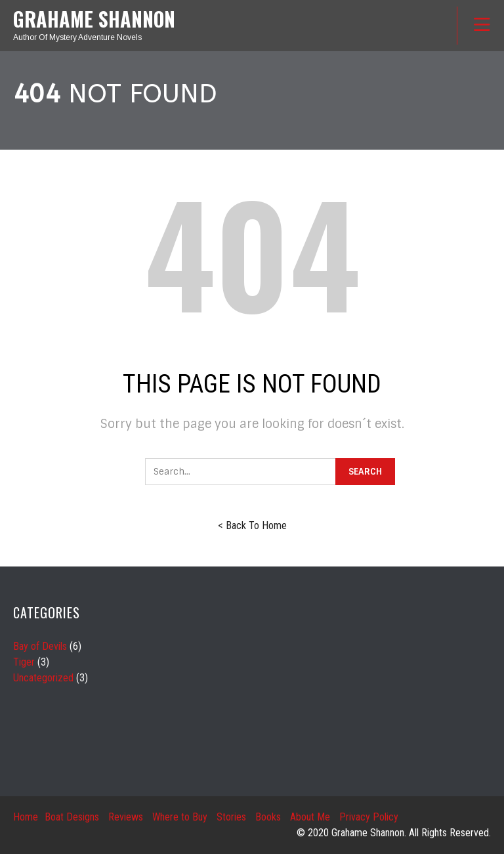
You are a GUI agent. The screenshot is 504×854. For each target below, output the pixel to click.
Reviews (126, 817)
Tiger (24, 662)
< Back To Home (252, 525)
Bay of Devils (40, 646)
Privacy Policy (369, 817)
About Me (310, 817)
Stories (231, 817)
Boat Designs (72, 817)
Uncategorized (43, 678)
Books (268, 817)
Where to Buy (180, 817)
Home (26, 817)
